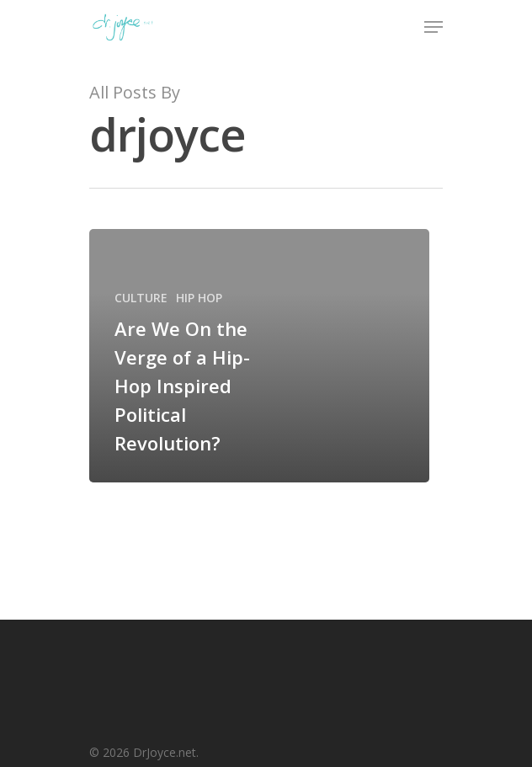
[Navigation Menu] (434, 27)
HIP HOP (199, 298)
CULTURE (141, 298)
